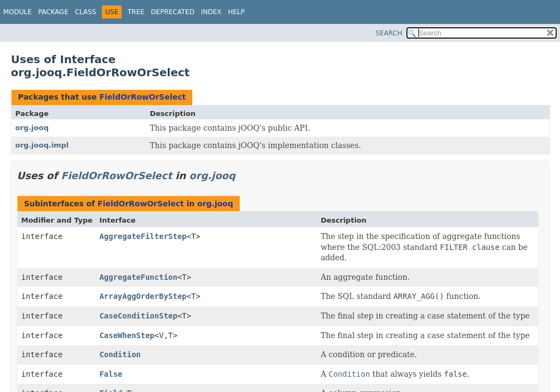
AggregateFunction (138, 277)
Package (53, 12)
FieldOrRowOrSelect (142, 97)
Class (85, 12)
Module (17, 12)
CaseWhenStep (127, 335)
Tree (136, 12)
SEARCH (389, 33)
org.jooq (32, 128)
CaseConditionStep (138, 316)
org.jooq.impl (42, 145)
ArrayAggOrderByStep (143, 296)
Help (236, 12)
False (111, 374)
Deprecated (173, 12)
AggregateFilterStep (143, 236)
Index (211, 12)
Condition (120, 354)
